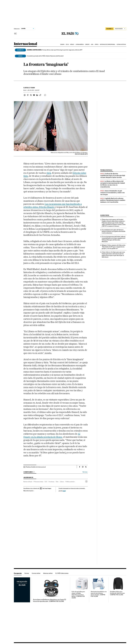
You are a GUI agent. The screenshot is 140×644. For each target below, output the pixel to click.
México (72, 44)
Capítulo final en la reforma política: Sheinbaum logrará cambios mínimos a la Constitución (113, 200)
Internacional (26, 44)
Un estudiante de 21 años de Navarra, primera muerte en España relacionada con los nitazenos (114, 231)
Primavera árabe (38, 482)
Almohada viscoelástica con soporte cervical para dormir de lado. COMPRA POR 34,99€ (99, 594)
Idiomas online (48, 573)
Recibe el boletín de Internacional (36, 467)
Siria (49, 173)
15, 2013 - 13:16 (33, 90)
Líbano (62, 482)
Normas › (85, 472)
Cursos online (36, 573)
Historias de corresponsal (108, 44)
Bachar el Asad (28, 482)
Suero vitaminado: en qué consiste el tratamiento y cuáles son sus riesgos (112, 193)
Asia (92, 44)
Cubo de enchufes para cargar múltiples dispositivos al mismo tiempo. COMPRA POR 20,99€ (78, 595)
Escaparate (18, 573)
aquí (64, 491)
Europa (62, 44)
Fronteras (51, 482)
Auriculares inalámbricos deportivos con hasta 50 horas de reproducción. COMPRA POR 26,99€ (50, 600)
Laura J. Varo (29, 88)
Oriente (87, 44)
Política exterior (70, 482)
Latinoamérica (80, 44)
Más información (29, 491)
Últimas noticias (121, 44)
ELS (46, 482)
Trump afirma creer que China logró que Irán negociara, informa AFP (55, 50)
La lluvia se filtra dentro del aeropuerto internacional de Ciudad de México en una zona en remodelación (113, 184)
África (97, 44)
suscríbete (110, 29)
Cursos (27, 573)
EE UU (67, 44)
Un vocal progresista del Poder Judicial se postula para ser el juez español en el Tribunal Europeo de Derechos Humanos (114, 239)
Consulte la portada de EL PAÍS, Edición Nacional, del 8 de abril (45, 56)
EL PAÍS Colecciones (62, 573)
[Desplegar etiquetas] (86, 481)
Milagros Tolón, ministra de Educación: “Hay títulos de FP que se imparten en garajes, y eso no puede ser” (114, 247)
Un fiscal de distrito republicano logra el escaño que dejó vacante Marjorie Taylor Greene (113, 175)
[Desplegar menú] (15, 34)
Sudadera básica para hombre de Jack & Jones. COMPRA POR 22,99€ (117, 593)
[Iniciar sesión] (120, 29)
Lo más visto (105, 215)
